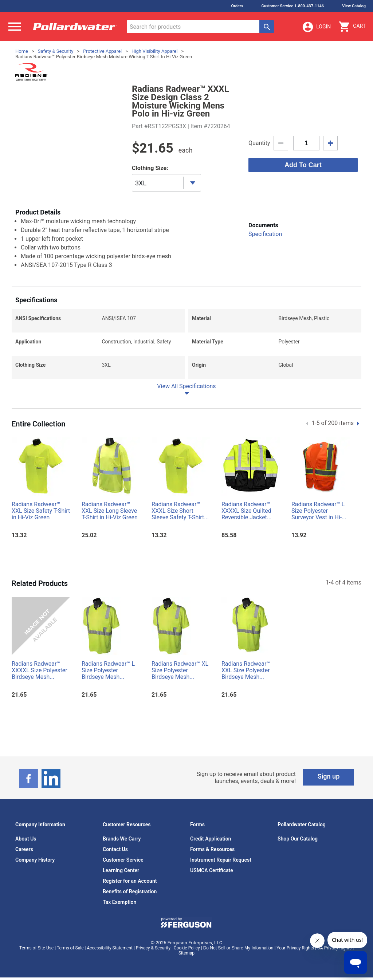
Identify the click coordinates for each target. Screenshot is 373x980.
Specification (265, 234)
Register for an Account (130, 881)
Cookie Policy (187, 948)
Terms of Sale (70, 948)
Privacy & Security (153, 948)
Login (316, 27)
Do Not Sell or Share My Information (238, 948)
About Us (26, 839)
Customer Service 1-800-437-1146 (293, 6)
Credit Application (211, 839)
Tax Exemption (119, 902)
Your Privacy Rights (295, 948)
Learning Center (121, 870)
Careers (24, 849)
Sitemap (186, 953)
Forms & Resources (212, 849)
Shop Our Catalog (298, 839)
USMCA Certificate (212, 870)
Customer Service (123, 860)
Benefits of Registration (130, 892)
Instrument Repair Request (221, 860)
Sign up (329, 776)
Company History (35, 860)
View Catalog (354, 6)
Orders (237, 6)
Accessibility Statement (109, 948)
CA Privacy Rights (334, 948)
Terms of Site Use (36, 948)
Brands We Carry (122, 839)
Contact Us (115, 849)
